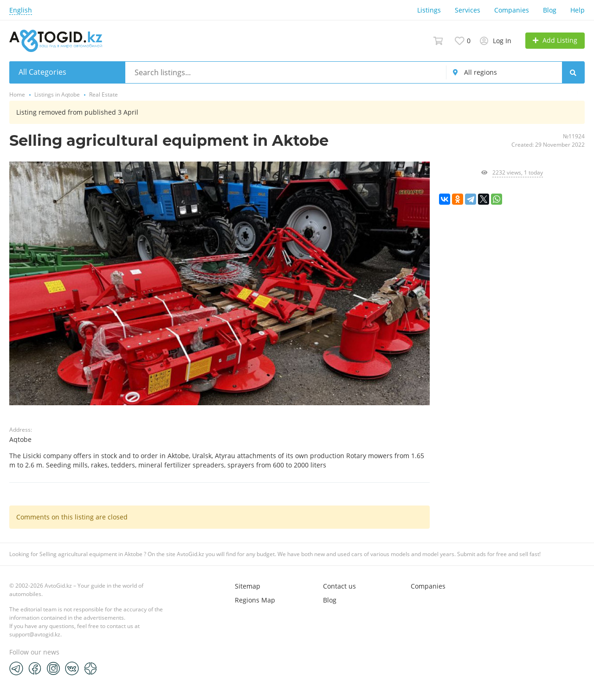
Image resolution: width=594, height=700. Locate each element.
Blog (550, 10)
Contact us (339, 586)
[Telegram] (16, 668)
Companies (512, 10)
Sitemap (248, 586)
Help (578, 10)
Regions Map (255, 600)
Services (468, 10)
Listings (429, 10)
